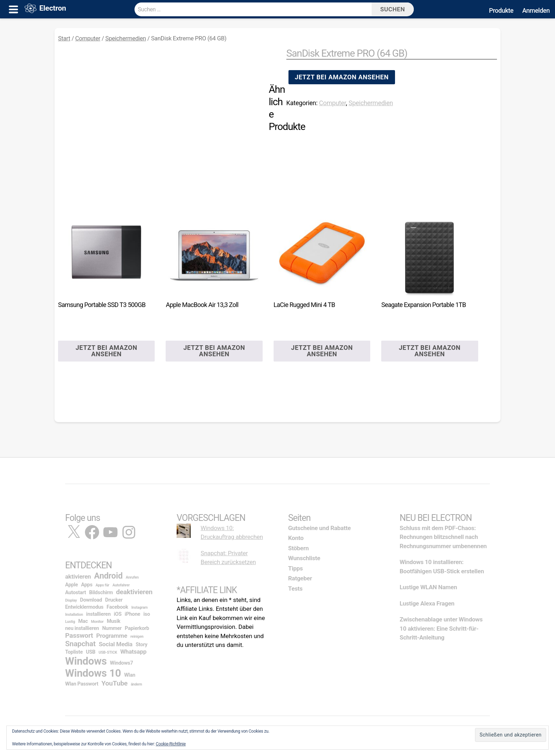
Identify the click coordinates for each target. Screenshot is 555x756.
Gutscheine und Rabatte (319, 528)
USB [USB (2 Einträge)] (91, 652)
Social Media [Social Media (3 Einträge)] (116, 644)
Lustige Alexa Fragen (427, 603)
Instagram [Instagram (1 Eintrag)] (139, 607)
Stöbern (298, 548)
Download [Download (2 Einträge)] (91, 600)
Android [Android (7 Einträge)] (108, 576)
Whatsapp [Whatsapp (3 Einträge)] (133, 652)
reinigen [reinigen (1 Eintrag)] (137, 636)
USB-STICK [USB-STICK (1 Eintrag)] (108, 652)
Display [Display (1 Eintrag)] (71, 600)
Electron (53, 9)
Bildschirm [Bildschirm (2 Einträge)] (101, 593)
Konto (296, 538)
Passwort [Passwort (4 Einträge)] (79, 635)
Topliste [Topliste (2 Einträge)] (74, 652)
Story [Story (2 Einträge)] (141, 645)
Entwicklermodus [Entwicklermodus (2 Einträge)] (84, 607)
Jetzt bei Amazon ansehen (342, 77)
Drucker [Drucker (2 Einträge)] (114, 600)
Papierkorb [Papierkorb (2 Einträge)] (137, 628)
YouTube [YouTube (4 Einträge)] (115, 683)
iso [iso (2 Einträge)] (147, 614)
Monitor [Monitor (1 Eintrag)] (97, 622)
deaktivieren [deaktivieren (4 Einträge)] (134, 592)
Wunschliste (304, 558)
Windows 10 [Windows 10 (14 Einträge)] (93, 673)
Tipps (296, 568)
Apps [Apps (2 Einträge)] (87, 585)
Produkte (501, 10)
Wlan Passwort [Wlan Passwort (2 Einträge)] (82, 684)
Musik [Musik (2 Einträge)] (114, 621)
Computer (88, 38)
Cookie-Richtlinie (171, 744)
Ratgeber (300, 578)
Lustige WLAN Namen (428, 587)
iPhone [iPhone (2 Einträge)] (132, 614)
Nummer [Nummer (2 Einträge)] (112, 628)
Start (64, 38)
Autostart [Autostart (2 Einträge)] (76, 593)
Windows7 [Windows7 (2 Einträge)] (122, 663)
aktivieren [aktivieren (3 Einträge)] (78, 576)
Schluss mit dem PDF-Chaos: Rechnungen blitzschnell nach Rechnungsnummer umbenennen (443, 537)
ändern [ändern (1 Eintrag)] (136, 684)
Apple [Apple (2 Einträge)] (71, 585)
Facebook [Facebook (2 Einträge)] (117, 607)
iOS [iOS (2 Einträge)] (118, 614)
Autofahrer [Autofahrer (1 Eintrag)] (121, 585)
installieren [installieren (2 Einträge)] (98, 614)
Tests (295, 589)
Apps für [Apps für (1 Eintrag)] (102, 585)
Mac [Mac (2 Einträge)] (83, 621)
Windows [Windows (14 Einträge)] (86, 661)
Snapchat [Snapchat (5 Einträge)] (80, 644)
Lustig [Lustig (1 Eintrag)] (70, 622)
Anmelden (536, 10)
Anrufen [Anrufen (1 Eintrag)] (132, 577)
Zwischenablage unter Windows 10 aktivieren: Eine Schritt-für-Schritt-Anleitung (441, 628)
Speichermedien (126, 38)
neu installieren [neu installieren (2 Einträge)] (82, 628)
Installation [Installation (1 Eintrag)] (74, 615)
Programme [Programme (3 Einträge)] (112, 636)
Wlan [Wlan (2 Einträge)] (130, 675)
